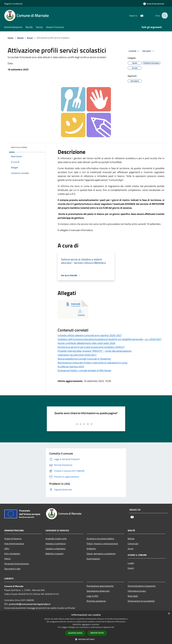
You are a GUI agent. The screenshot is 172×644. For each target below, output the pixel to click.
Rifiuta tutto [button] (97, 633)
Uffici (7, 549)
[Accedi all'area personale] (154, 4)
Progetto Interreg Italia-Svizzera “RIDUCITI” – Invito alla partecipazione (95, 351)
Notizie (131, 539)
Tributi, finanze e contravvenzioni (102, 544)
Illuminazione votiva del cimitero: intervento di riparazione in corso (93, 363)
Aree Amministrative (14, 544)
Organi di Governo (13, 539)
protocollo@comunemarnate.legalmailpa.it (30, 604)
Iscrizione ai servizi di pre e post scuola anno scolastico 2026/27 (91, 347)
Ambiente (91, 549)
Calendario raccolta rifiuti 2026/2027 (77, 355)
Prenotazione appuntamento (100, 586)
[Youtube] (140, 15)
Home (10, 38)
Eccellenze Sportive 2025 (71, 367)
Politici (8, 559)
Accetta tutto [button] (75, 633)
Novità (20, 38)
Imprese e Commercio (56, 544)
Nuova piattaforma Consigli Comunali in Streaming (84, 359)
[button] (86, 639)
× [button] (169, 614)
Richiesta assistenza (96, 601)
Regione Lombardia (13, 4)
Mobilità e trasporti (54, 554)
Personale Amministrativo (17, 564)
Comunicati (133, 544)
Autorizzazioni (93, 559)
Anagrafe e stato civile (56, 539)
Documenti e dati (12, 569)
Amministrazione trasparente (142, 586)
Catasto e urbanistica (55, 549)
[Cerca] (164, 15)
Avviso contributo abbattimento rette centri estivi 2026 (86, 343)
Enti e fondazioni (12, 554)
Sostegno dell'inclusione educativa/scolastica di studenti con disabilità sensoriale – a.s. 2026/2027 (110, 339)
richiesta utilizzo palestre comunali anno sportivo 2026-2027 (90, 335)
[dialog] (86, 627)
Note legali (133, 596)
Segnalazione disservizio (98, 591)
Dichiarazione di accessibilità (141, 601)
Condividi (134, 51)
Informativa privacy (137, 591)
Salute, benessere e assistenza (101, 554)
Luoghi (131, 563)
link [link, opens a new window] (113, 627)
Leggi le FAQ (92, 596)
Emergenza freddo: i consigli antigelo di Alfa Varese (84, 370)
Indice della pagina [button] (19, 147)
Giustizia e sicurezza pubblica (100, 539)
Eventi (131, 568)
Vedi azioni (149, 51)
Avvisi (30, 38)
